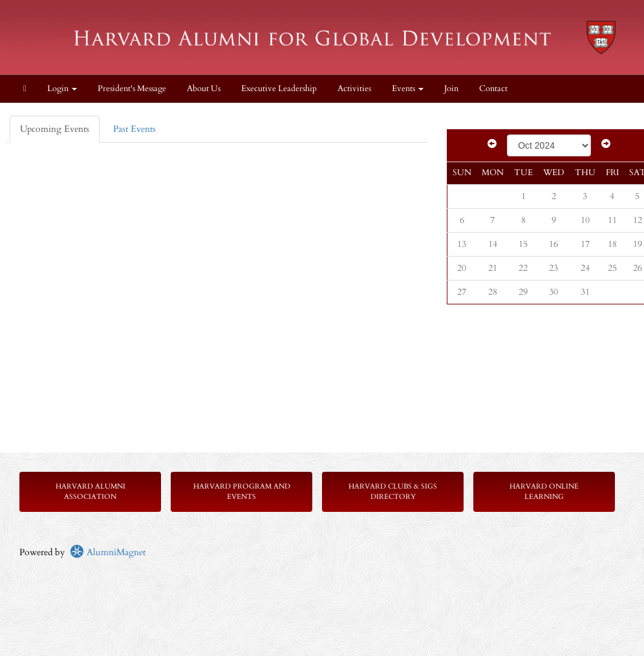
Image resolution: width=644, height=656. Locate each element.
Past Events (134, 129)
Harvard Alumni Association (91, 492)
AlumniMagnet (108, 552)
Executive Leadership (279, 89)
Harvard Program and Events (242, 492)
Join (451, 89)
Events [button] (408, 89)
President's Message (132, 89)
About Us (204, 89)
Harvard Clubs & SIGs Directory (393, 492)
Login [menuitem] (62, 89)
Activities (354, 89)
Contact (493, 89)
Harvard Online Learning (544, 492)
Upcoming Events (55, 129)
